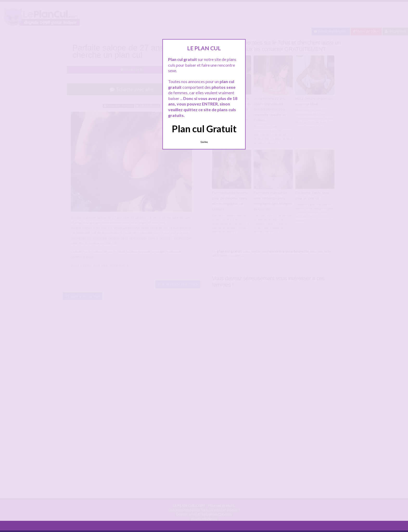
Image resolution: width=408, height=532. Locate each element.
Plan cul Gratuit (204, 129)
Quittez (204, 142)
